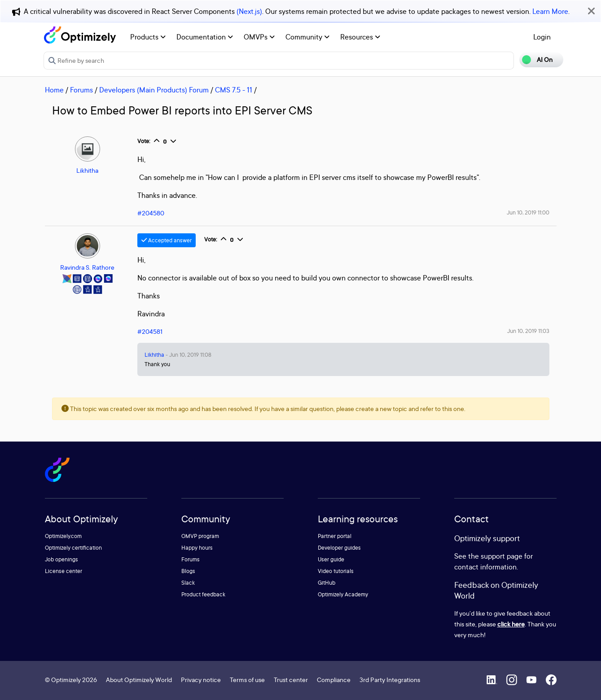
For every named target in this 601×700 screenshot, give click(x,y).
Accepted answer (167, 240)
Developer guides (339, 548)
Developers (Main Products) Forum (154, 90)
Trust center (291, 680)
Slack (188, 583)
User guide (331, 559)
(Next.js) (249, 11)
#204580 (151, 213)
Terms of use (247, 680)
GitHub (327, 583)
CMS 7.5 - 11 (234, 90)
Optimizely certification (73, 548)
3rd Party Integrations (390, 680)
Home (54, 90)
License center (64, 571)
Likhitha (87, 170)
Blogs (188, 571)
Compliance (334, 680)
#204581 (150, 331)
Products (148, 37)
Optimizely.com (63, 536)
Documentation (205, 37)
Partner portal (335, 536)
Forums (81, 90)
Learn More (550, 11)
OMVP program (200, 536)
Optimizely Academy (343, 594)
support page (502, 556)
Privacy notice (201, 680)
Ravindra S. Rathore (87, 267)
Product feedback (203, 594)
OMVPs (259, 37)
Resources (360, 37)
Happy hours (197, 548)
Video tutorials (336, 571)
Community (307, 37)
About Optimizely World (139, 680)
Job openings (61, 559)
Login (542, 37)
